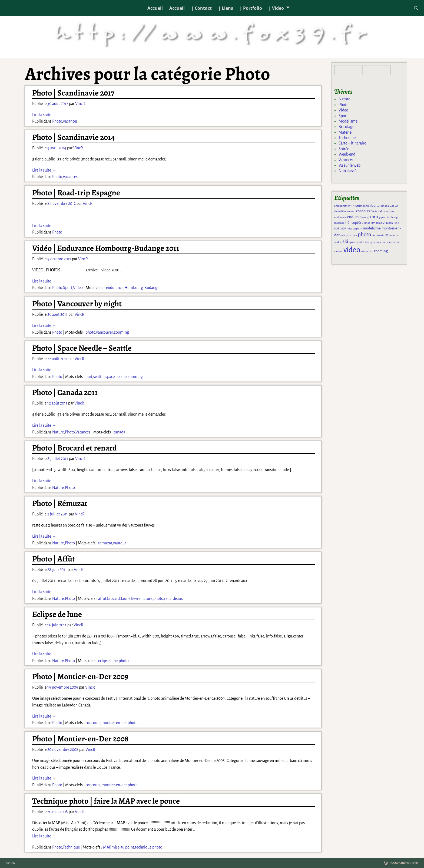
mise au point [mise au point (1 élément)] (354, 228)
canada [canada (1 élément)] (385, 206)
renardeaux (173, 599)
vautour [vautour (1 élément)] (338, 251)
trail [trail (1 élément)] (384, 242)
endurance (115, 288)
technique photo (149, 847)
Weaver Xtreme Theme (404, 863)
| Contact (201, 8)
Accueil (155, 8)
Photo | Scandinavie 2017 (73, 93)
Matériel (346, 132)
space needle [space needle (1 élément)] (357, 242)
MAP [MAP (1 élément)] (337, 228)
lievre (136, 599)
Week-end (347, 154)
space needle (116, 377)
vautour (120, 543)
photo (90, 332)
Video (78, 288)
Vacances (70, 121)
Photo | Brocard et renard (74, 448)
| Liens (226, 8)
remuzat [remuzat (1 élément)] (394, 235)
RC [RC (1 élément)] (387, 235)
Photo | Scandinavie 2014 (73, 137)
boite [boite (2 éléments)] (375, 206)
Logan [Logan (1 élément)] (390, 223)
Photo (57, 121)
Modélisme (348, 121)
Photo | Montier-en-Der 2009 (80, 676)
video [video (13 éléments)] (352, 250)
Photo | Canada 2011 (65, 392)
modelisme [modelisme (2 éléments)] (372, 228)
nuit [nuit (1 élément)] (343, 235)
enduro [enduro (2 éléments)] (353, 217)
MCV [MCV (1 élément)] (343, 228)
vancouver (104, 332)
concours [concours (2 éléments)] (363, 211)
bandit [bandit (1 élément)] (367, 206)
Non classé (347, 171)
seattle (99, 377)
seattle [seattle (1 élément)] (338, 242)
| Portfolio (251, 8)
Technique (71, 847)
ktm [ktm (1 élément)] (373, 223)
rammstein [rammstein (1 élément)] (378, 235)
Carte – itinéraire (352, 143)
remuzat (105, 543)
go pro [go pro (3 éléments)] (372, 217)
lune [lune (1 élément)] (396, 223)
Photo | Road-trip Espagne (76, 193)
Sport (68, 288)
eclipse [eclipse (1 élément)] (390, 211)
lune (114, 661)
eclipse (104, 661)
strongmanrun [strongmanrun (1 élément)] (373, 242)
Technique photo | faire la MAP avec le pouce (106, 801)
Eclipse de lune (57, 614)
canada (119, 432)
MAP (107, 847)
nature (147, 599)
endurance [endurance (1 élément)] (340, 217)
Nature (58, 432)
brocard (113, 599)
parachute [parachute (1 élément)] (351, 235)
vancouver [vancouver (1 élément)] (393, 242)
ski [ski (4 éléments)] (345, 241)
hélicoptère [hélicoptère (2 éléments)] (354, 223)
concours (93, 723)
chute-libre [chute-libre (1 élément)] (340, 211)
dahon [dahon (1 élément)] (382, 211)
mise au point (123, 847)
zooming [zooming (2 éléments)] (381, 251)
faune (126, 599)
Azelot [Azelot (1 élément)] (359, 206)
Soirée (344, 149)
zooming (121, 332)
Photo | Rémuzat (60, 503)
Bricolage (346, 127)
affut (102, 599)
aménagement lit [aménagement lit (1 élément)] (344, 206)
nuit (89, 377)
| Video (276, 8)
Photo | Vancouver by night (77, 304)
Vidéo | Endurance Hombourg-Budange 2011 (106, 248)
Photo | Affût (54, 559)
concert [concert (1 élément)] (351, 211)
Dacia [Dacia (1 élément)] (374, 211)
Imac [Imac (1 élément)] (367, 223)
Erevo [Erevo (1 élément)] (362, 217)
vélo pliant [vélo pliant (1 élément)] (367, 251)
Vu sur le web (350, 165)
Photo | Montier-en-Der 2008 (80, 739)
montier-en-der (114, 723)
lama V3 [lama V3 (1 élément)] (381, 223)
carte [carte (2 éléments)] (394, 206)
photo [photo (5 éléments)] (364, 234)
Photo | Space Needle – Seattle (82, 348)
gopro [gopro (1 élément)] (382, 217)
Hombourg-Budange (142, 288)
